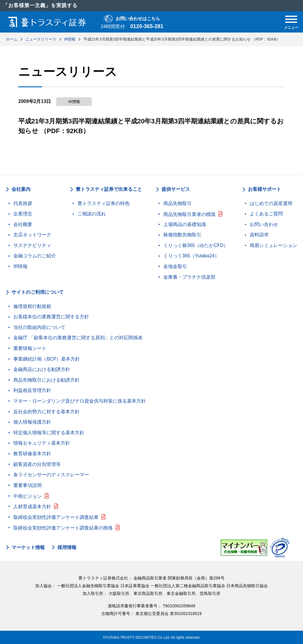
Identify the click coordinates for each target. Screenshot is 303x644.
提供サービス (176, 189)
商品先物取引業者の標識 (189, 214)
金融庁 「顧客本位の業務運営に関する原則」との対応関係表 (78, 338)
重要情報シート (30, 348)
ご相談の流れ (92, 214)
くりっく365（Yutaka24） (191, 256)
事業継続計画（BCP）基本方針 (47, 359)
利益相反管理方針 (32, 390)
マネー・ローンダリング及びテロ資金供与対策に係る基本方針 (80, 401)
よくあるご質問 (266, 214)
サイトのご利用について (38, 292)
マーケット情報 (28, 548)
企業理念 (23, 214)
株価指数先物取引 (182, 235)
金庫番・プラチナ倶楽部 (189, 277)
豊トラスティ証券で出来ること (109, 189)
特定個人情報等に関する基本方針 (49, 433)
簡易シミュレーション (273, 245)
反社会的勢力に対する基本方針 (46, 412)
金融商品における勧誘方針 (42, 369)
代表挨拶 (23, 203)
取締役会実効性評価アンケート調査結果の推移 (63, 528)
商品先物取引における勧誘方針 (46, 380)
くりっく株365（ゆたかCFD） (196, 245)
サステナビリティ (32, 245)
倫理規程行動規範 (32, 306)
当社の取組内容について (39, 327)
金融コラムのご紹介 (35, 256)
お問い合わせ (264, 224)
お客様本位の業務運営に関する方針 (51, 317)
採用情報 (67, 548)
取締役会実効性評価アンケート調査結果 (56, 517)
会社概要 (23, 224)
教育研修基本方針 (32, 454)
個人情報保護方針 (32, 422)
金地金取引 (175, 266)
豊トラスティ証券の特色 (104, 203)
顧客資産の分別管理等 (37, 464)
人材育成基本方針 (32, 507)
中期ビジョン (28, 496)
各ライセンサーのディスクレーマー (51, 475)
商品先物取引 (178, 203)
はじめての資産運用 (271, 203)
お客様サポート (265, 189)
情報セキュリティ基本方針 (42, 443)
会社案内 (21, 189)
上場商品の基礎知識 (185, 224)
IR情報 (20, 266)
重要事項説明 (28, 485)
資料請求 (259, 235)
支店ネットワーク (32, 235)
